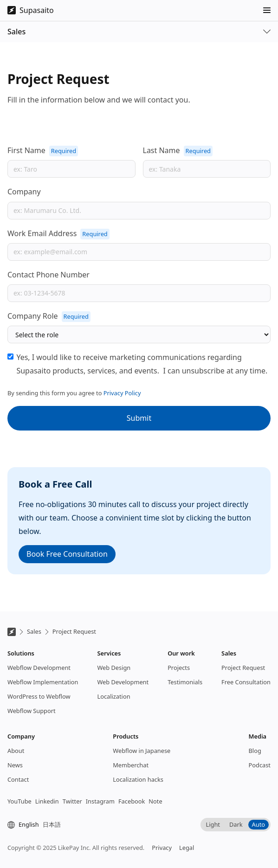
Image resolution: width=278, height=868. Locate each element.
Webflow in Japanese (142, 751)
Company (24, 192)
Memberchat (131, 765)
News (15, 765)
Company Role (33, 316)
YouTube (19, 801)
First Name (26, 150)
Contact (18, 779)
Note (155, 801)
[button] (267, 10)
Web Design (114, 668)
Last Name (162, 150)
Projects (179, 668)
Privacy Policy (122, 393)
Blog (255, 751)
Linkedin (47, 801)
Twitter (72, 801)
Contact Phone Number (48, 275)
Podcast (260, 765)
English (29, 824)
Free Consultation (246, 682)
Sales (34, 631)
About (16, 751)
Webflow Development (39, 668)
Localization (113, 696)
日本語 (52, 824)
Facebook (132, 801)
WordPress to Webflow (39, 696)
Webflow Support (32, 711)
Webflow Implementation (43, 682)
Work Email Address (42, 233)
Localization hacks (138, 779)
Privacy (162, 848)
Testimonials (185, 682)
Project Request (74, 631)
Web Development (123, 682)
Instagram (100, 801)
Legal (187, 848)
